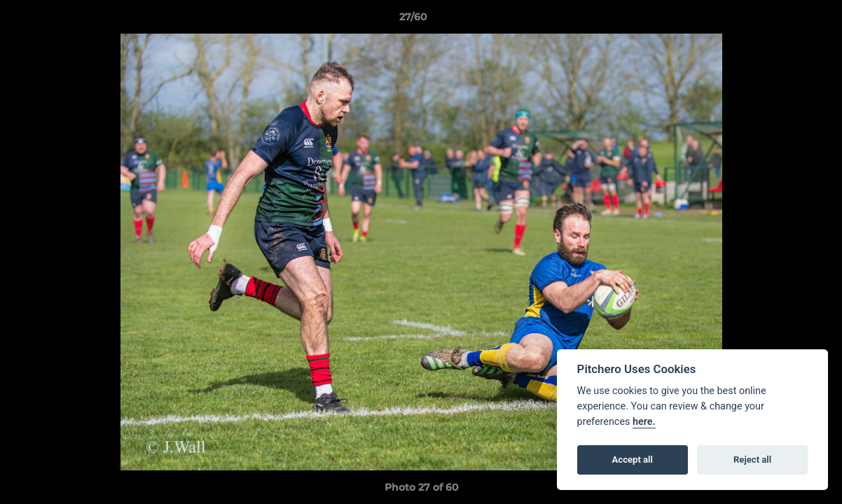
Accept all (633, 460)
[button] (783, 20)
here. (644, 422)
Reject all (752, 460)
